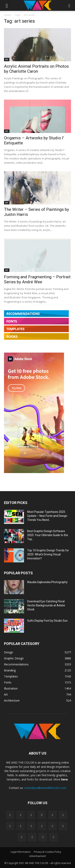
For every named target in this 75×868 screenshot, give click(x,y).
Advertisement (37, 856)
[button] (7, 5)
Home (7, 15)
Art (7, 59)
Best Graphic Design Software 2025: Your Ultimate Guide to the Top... (48, 535)
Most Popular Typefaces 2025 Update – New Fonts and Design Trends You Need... (47, 516)
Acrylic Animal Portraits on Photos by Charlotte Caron (36, 69)
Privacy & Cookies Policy (47, 852)
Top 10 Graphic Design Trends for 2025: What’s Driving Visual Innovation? (48, 554)
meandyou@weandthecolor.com (45, 788)
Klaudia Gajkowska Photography (47, 582)
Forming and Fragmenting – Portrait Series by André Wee (37, 279)
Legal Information (21, 852)
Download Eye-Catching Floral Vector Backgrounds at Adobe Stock (46, 605)
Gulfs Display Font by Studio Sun (47, 621)
